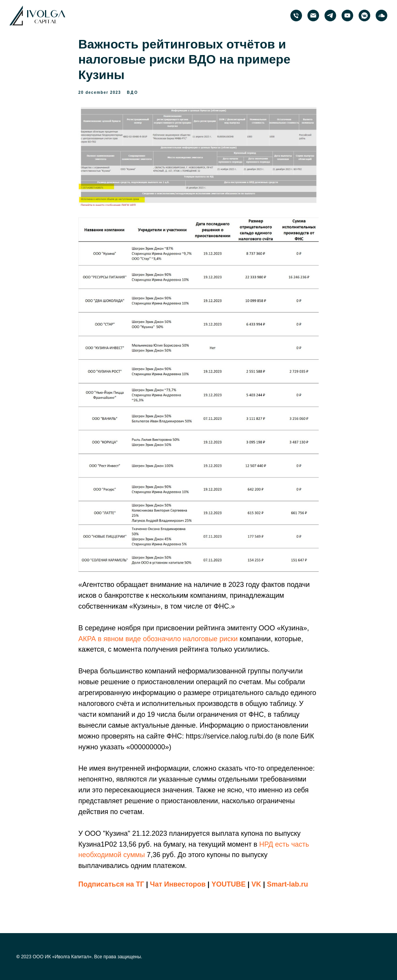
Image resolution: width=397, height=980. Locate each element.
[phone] (296, 16)
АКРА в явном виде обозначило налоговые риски (158, 639)
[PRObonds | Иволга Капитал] (330, 16)
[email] (313, 16)
